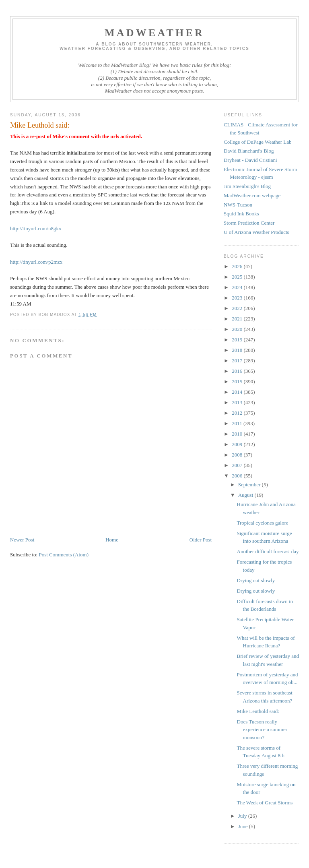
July (243, 816)
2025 (238, 277)
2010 (238, 434)
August (246, 495)
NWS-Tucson (238, 205)
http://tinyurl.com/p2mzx (36, 262)
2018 (238, 350)
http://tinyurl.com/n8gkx (36, 228)
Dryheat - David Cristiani (250, 160)
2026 (238, 266)
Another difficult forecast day (268, 551)
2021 (238, 319)
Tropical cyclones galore (263, 523)
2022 (238, 308)
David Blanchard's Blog (249, 151)
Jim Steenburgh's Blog (247, 186)
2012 (238, 413)
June (244, 826)
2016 (238, 371)
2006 (238, 476)
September (250, 485)
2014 (238, 392)
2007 (238, 465)
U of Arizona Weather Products (256, 232)
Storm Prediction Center (249, 223)
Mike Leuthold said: (258, 711)
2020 (238, 329)
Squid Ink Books (241, 214)
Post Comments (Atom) (64, 555)
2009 (238, 444)
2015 (238, 381)
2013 (238, 402)
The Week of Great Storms (265, 803)
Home (112, 540)
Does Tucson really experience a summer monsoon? (262, 730)
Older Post (201, 540)
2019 (238, 340)
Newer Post (22, 540)
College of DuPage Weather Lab (257, 142)
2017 (238, 361)
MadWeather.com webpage (252, 195)
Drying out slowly (256, 580)
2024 (238, 287)
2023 (238, 298)
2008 (238, 455)
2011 (238, 423)
